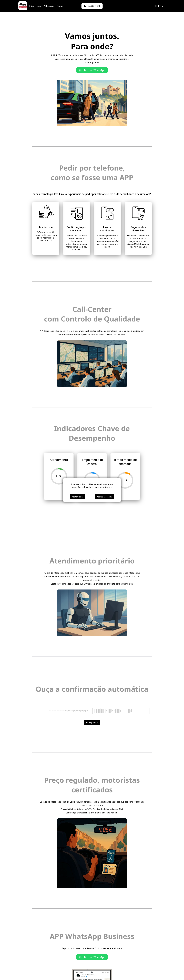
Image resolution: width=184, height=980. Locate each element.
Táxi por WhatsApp (92, 70)
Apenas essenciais (105, 497)
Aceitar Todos (78, 497)
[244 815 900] (92, 6)
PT (159, 6)
